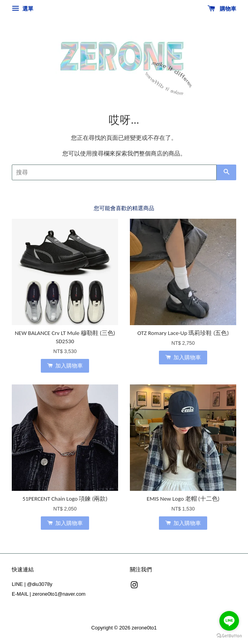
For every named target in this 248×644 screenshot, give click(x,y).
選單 (23, 9)
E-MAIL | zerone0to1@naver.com (49, 594)
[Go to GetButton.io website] (229, 636)
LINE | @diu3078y (32, 584)
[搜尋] (114, 172)
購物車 (222, 9)
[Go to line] (229, 621)
